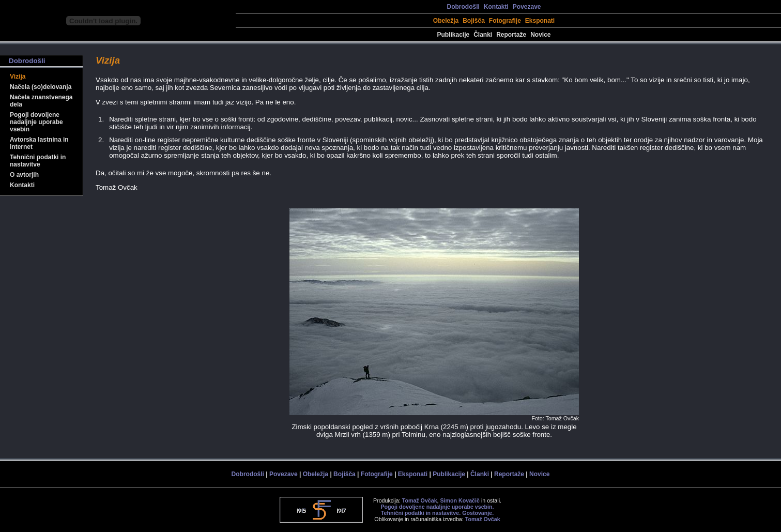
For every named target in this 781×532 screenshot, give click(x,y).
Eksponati (540, 21)
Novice (540, 35)
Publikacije (453, 35)
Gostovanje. (478, 513)
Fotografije (505, 21)
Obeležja (446, 21)
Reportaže (511, 35)
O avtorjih (24, 175)
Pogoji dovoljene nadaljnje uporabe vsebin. (437, 507)
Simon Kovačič (460, 500)
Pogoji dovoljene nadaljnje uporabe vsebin (36, 122)
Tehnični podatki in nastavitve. (421, 513)
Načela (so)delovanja (41, 87)
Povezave (527, 7)
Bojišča (474, 21)
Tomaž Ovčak (420, 500)
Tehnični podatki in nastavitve (38, 161)
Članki (483, 35)
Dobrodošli (463, 7)
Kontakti (496, 7)
